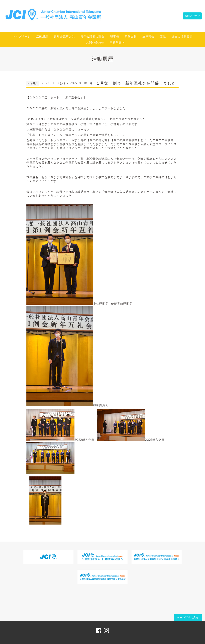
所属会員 (131, 36)
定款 (163, 36)
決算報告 (148, 36)
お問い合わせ (190, 16)
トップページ (22, 36)
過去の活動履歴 (182, 36)
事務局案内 (117, 42)
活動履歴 (42, 36)
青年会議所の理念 (92, 36)
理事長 (115, 36)
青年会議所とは (64, 36)
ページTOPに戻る (188, 618)
